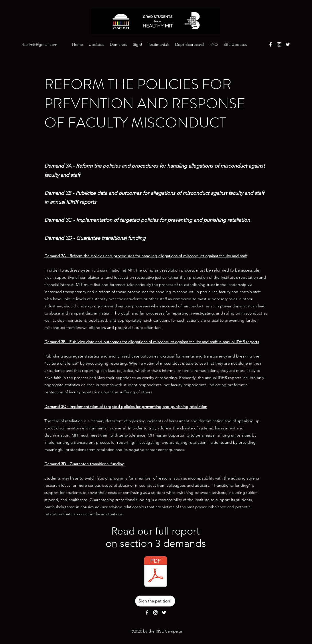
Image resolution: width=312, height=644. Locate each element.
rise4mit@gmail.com (39, 44)
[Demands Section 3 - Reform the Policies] (156, 572)
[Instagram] (279, 44)
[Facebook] (270, 44)
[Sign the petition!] (155, 601)
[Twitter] (288, 44)
